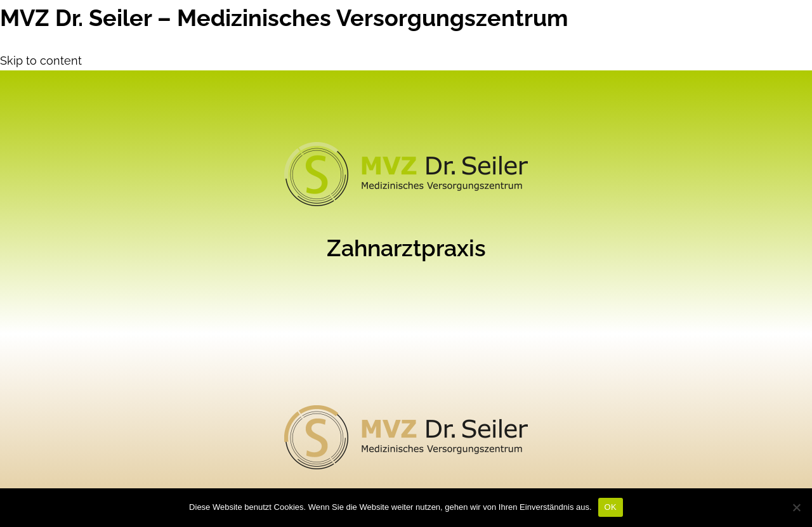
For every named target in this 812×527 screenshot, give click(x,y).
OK (611, 507)
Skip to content (41, 61)
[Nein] (796, 507)
